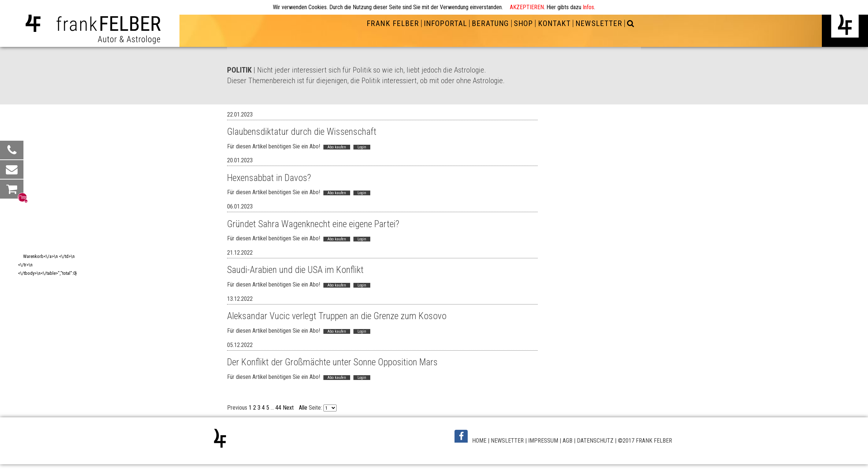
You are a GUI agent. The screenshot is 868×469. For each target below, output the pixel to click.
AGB (567, 441)
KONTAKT (554, 23)
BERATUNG (490, 23)
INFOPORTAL (445, 23)
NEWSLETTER (599, 23)
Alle (303, 408)
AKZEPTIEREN (527, 7)
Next (288, 408)
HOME (479, 441)
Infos (588, 7)
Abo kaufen (337, 147)
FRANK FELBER (393, 23)
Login (362, 147)
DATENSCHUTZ (595, 441)
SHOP (523, 23)
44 (278, 408)
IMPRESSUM (543, 441)
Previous (237, 408)
